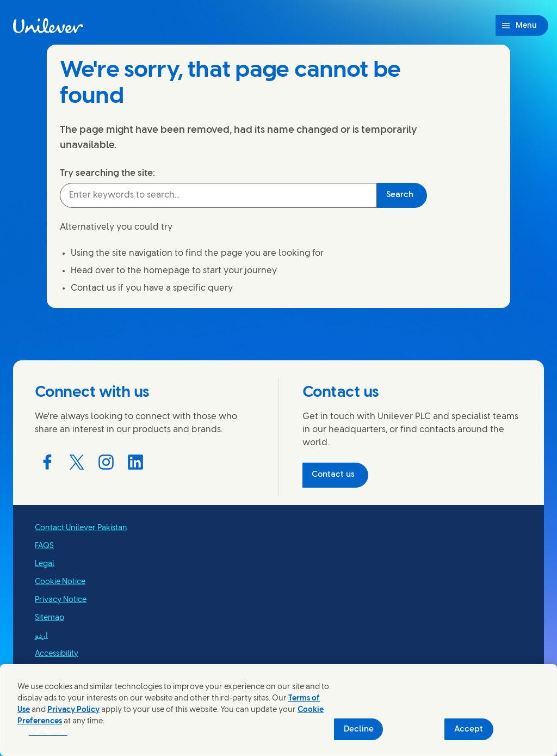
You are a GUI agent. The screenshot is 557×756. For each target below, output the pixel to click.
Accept (469, 729)
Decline (359, 729)
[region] (278, 710)
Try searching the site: (107, 173)
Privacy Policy (73, 710)
